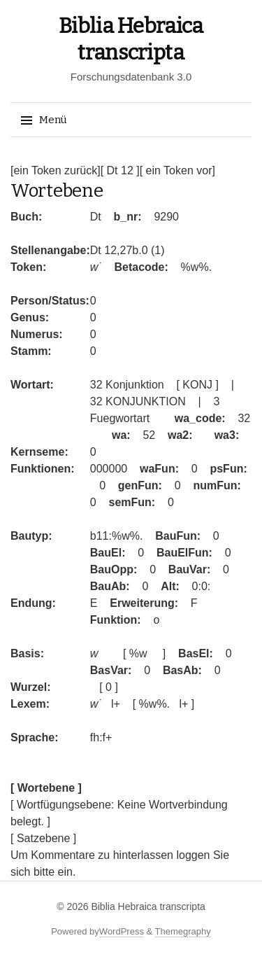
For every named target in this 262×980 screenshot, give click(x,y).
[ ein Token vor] (177, 170)
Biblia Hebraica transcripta (148, 906)
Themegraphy (183, 931)
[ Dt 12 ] (120, 170)
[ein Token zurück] (56, 170)
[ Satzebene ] (43, 838)
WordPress (122, 931)
